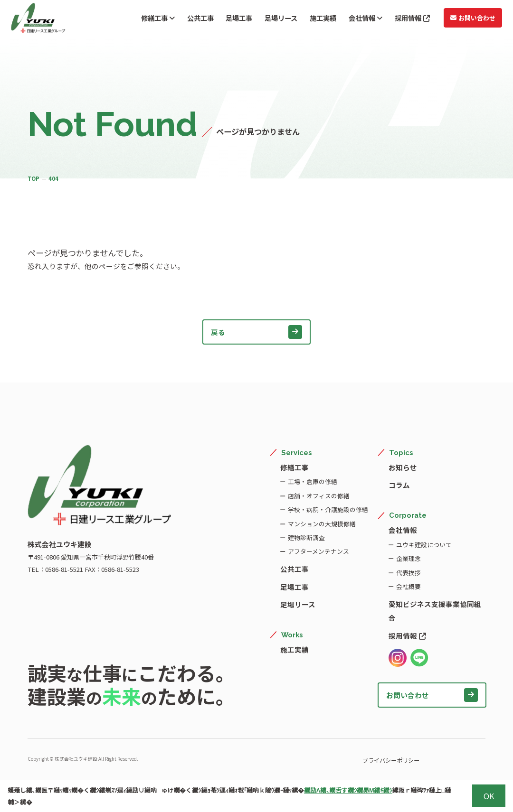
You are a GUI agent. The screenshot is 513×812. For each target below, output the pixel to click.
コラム (399, 485)
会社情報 (358, 19)
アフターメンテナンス (318, 551)
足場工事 (225, 19)
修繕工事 (140, 19)
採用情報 (407, 19)
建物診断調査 (306, 537)
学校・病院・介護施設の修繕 (328, 509)
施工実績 (313, 19)
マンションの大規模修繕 (321, 524)
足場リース (269, 19)
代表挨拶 (408, 573)
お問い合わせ (469, 19)
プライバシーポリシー (366, 760)
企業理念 (408, 558)
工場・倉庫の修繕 (312, 481)
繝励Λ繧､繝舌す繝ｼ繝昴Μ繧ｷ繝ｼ (348, 790)
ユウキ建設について (423, 545)
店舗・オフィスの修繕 (318, 496)
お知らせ (403, 467)
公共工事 (184, 19)
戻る (256, 332)
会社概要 (408, 586)
